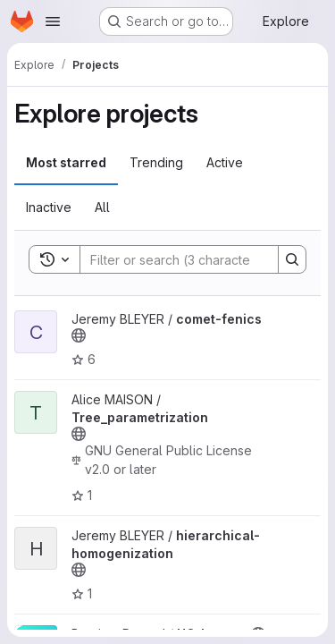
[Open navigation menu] (53, 21)
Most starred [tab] (66, 162)
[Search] (197, 259)
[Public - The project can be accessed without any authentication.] (79, 335)
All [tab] (102, 207)
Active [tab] (225, 162)
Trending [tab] (156, 162)
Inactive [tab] (49, 207)
